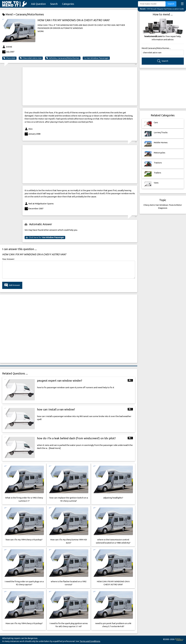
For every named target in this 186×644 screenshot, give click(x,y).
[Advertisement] (80, 86)
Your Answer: (8, 259)
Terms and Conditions (90, 641)
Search (54, 4)
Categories (68, 4)
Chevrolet (9, 58)
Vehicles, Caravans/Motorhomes (63, 58)
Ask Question (38, 4)
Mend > (9, 14)
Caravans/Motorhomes (30, 14)
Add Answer (12, 285)
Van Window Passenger (96, 58)
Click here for (45, 237)
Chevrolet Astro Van (31, 58)
